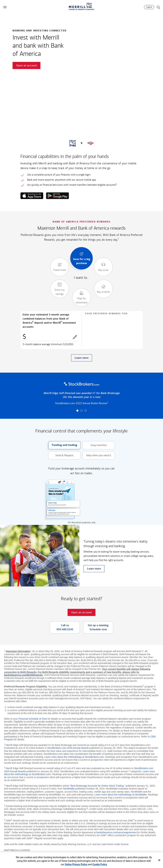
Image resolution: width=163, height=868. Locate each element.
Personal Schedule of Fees (33, 719)
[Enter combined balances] (50, 337)
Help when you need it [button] (97, 455)
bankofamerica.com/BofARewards (23, 675)
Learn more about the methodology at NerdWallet (121, 795)
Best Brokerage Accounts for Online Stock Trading (97, 786)
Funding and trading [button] (63, 445)
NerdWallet (69, 789)
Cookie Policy (100, 864)
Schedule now (98, 629)
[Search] (158, 7)
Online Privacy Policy (76, 864)
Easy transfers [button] (95, 445)
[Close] (159, 860)
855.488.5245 (65, 629)
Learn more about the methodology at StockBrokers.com (74, 757)
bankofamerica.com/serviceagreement (117, 832)
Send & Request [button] (61, 455)
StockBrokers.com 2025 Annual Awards (68, 748)
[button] (5, 7)
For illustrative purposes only (81, 522)
